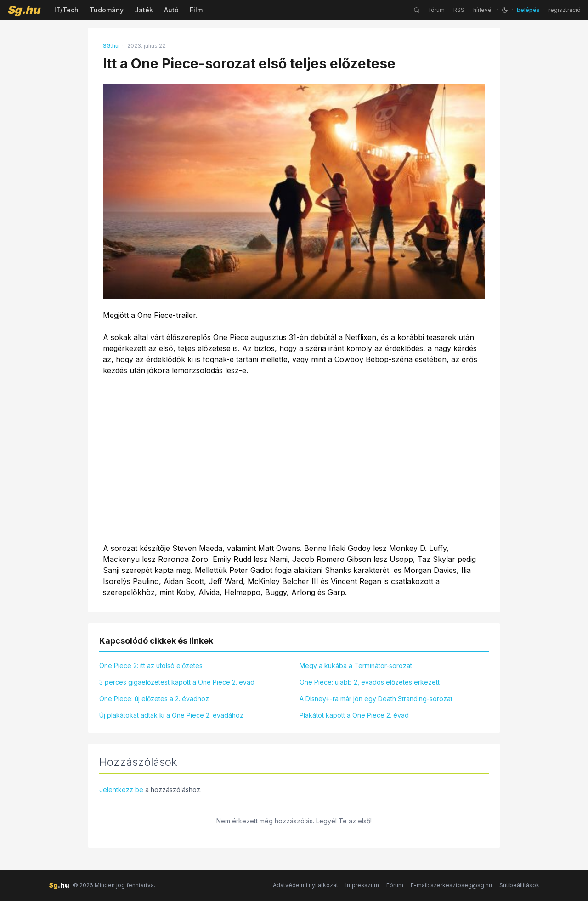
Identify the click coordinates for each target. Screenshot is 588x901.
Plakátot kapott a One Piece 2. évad (354, 715)
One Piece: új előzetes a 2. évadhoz (154, 699)
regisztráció (565, 10)
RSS (459, 10)
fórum (437, 10)
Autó (171, 10)
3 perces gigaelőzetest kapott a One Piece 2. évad (177, 682)
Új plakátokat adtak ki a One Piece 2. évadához (171, 715)
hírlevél (483, 10)
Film (196, 10)
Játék (144, 10)
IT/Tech (66, 10)
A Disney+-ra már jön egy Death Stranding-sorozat (376, 699)
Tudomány (107, 10)
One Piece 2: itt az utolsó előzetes (151, 666)
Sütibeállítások (519, 885)
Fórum (395, 885)
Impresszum (362, 885)
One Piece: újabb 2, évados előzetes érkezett (370, 682)
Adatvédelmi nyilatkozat (305, 885)
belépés (528, 10)
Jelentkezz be (121, 790)
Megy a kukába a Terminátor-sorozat (356, 666)
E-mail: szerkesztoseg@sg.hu (451, 885)
